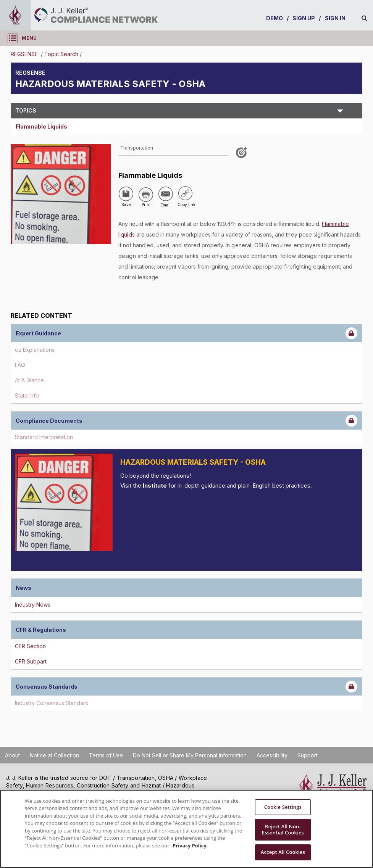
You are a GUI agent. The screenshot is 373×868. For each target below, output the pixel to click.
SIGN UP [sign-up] (304, 18)
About (12, 755)
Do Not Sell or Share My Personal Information (190, 755)
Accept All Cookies (283, 852)
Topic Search (61, 54)
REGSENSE (25, 54)
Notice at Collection (54, 755)
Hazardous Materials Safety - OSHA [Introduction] (193, 462)
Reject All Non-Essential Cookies (283, 829)
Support (308, 755)
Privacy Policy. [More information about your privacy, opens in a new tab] (190, 845)
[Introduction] (64, 502)
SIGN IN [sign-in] (335, 18)
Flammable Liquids (41, 126)
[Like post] (243, 155)
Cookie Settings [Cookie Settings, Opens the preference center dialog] (283, 807)
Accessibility (272, 755)
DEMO (275, 18)
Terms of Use (106, 755)
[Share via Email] (166, 194)
